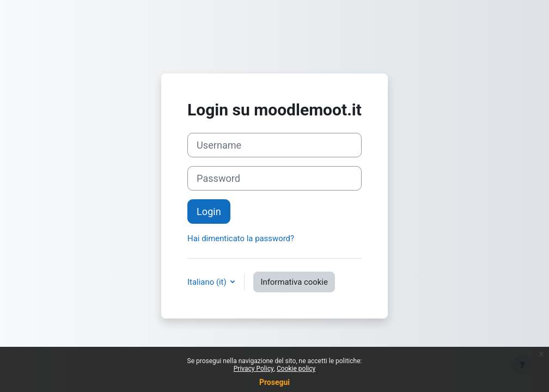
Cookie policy (296, 369)
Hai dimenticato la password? (241, 238)
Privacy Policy (254, 369)
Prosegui (274, 382)
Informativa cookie (294, 282)
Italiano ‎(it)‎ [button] (208, 282)
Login (209, 212)
